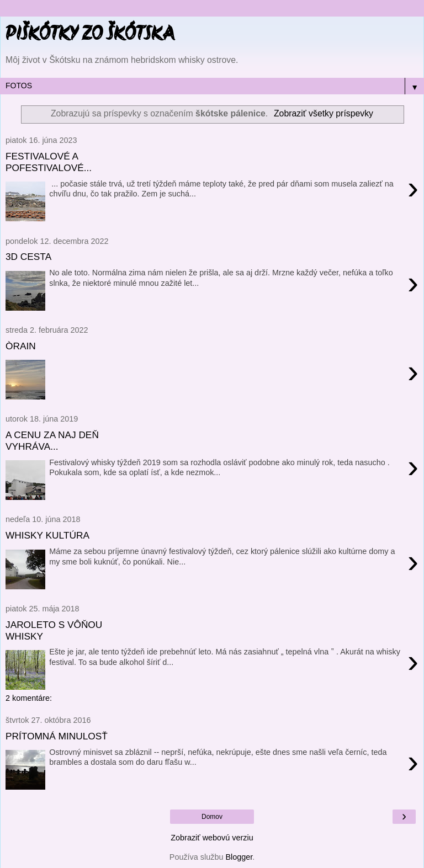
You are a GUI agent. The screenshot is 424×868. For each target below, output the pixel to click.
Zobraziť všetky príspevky (324, 113)
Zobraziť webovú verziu (212, 838)
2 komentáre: (29, 698)
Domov (212, 817)
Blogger (239, 857)
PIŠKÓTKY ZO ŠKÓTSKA (90, 35)
